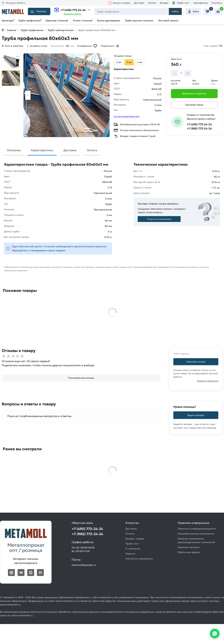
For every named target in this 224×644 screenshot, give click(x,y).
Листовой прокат (168, 20)
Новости (130, 554)
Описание (14, 150)
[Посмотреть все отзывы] (81, 378)
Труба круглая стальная (139, 20)
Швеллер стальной (57, 20)
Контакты (217, 3)
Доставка (139, 3)
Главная (12, 30)
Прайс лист (181, 3)
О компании (133, 549)
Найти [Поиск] (175, 11)
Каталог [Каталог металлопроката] (38, 11)
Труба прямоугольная (61, 30)
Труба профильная (29, 20)
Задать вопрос (196, 415)
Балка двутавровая (109, 20)
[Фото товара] (67, 95)
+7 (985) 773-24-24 (199, 128)
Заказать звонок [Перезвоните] (73, 14)
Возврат (164, 3)
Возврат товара (135, 539)
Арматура (8, 20)
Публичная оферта (189, 552)
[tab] (64, 133)
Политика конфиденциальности (197, 529)
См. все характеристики (127, 116)
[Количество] (181, 73)
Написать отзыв (196, 362)
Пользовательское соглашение (196, 534)
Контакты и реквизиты (139, 559)
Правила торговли (189, 547)
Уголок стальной (83, 20)
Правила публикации (208, 381)
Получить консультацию (159, 219)
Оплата (152, 3)
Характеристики (42, 150)
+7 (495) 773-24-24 (73, 10)
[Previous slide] (28, 95)
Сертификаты (201, 3)
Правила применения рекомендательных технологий (196, 540)
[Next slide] (105, 95)
